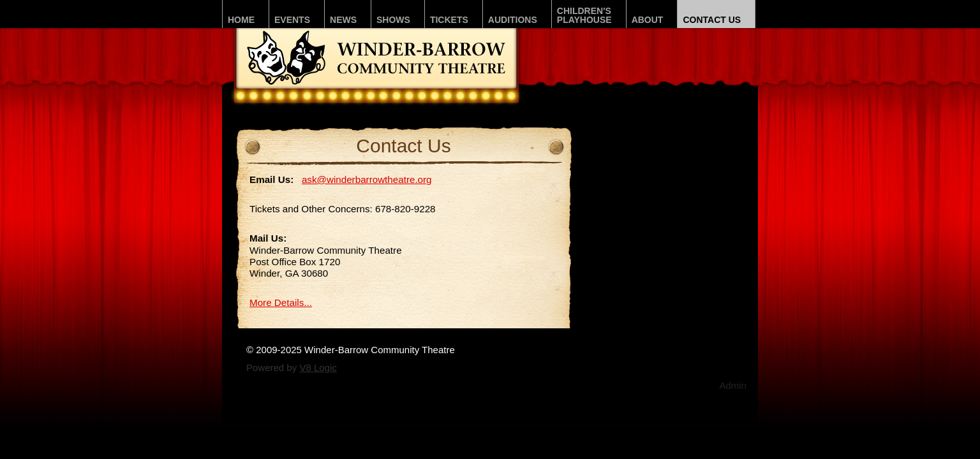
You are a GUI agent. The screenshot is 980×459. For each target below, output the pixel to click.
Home (241, 20)
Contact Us (712, 20)
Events (292, 20)
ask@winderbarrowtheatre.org (367, 179)
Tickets (449, 20)
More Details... (281, 302)
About (648, 20)
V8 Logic (318, 368)
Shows (393, 20)
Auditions (513, 20)
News (343, 20)
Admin (733, 385)
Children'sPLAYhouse (584, 15)
